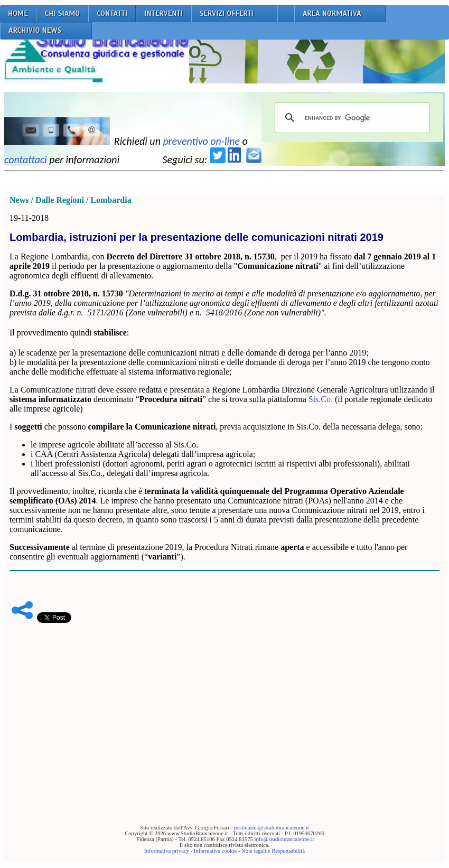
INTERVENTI (163, 13)
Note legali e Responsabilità (273, 851)
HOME (18, 13)
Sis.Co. (321, 399)
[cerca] (351, 118)
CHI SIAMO (63, 13)
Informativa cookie (215, 851)
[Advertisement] (224, 707)
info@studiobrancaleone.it (284, 839)
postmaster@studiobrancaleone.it (272, 828)
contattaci (26, 160)
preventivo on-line (201, 141)
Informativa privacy (167, 851)
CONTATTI (112, 13)
